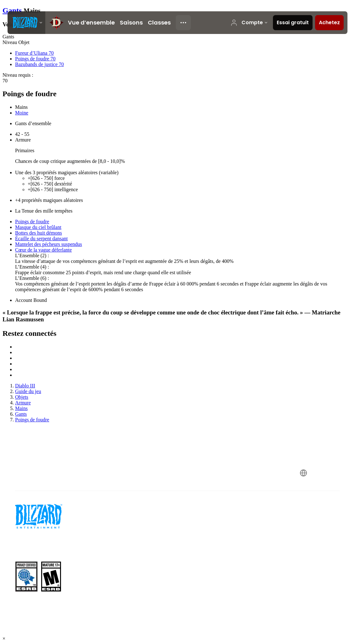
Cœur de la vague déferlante (43, 250)
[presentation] (26, 23)
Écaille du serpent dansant (42, 239)
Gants (13, 10)
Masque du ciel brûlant (38, 227)
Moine (22, 113)
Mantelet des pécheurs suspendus (49, 244)
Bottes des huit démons (39, 233)
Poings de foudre (32, 222)
